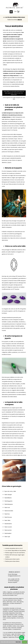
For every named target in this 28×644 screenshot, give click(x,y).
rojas (9, 628)
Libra (19, 636)
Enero (15, 600)
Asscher (7, 530)
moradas (5, 629)
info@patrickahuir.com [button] (14, 576)
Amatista (22, 610)
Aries (23, 634)
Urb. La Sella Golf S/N (14, 579)
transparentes (17, 629)
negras (22, 626)
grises (10, 629)
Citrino (5, 618)
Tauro (4, 636)
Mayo (11, 602)
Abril (8, 602)
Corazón (7, 527)
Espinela (13, 618)
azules (5, 626)
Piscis (22, 637)
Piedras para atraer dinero (12, 561)
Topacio (9, 616)
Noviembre (18, 603)
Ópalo (5, 616)
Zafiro (16, 615)
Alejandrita (12, 613)
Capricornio (11, 637)
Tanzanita (15, 616)
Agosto (21, 602)
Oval (6, 508)
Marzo (4, 602)
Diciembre (6, 605)
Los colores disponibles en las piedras (15, 551)
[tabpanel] (14, 19)
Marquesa (7, 504)
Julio (18, 602)
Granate (11, 611)
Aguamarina (15, 610)
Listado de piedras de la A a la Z (14, 548)
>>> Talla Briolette (7, 524)
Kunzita (9, 618)
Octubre (12, 603)
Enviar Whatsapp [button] (13, 574)
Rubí (7, 615)
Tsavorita (16, 611)
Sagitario (5, 637)
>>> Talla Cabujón (7, 495)
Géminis (9, 636)
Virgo (15, 636)
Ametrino (5, 611)
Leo (12, 636)
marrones (14, 628)
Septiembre (6, 603)
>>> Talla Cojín (6, 537)
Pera (6, 514)
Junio (14, 602)
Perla (17, 613)
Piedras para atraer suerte (12, 559)
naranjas (19, 628)
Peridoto (11, 615)
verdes (14, 626)
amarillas (9, 626)
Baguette (7, 501)
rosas (18, 626)
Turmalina (21, 615)
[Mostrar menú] (11, 12)
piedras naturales (10, 608)
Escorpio (23, 636)
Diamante (22, 611)
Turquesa (20, 616)
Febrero (20, 600)
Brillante (7, 498)
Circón (19, 618)
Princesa (7, 517)
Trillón (6, 520)
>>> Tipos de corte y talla (9, 491)
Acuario (17, 637)
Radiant (7, 533)
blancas (5, 628)
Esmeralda (8, 511)
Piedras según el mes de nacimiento (15, 553)
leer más (18, 642)
